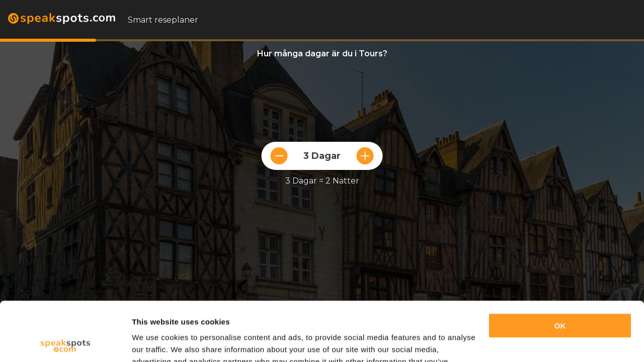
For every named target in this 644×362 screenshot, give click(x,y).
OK (560, 267)
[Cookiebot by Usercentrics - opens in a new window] (65, 342)
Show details (155, 342)
